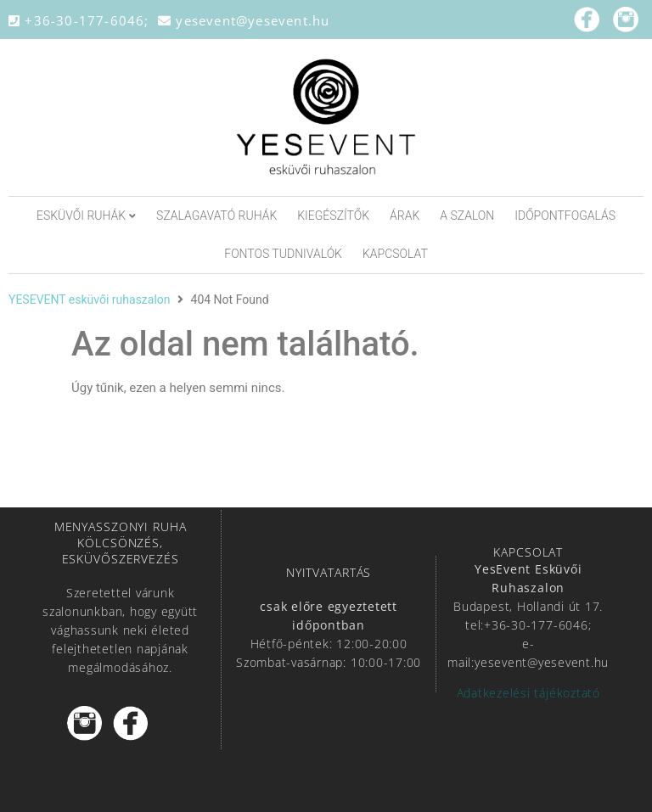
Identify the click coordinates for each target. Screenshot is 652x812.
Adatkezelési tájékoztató (528, 693)
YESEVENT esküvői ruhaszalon (90, 300)
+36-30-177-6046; (83, 20)
